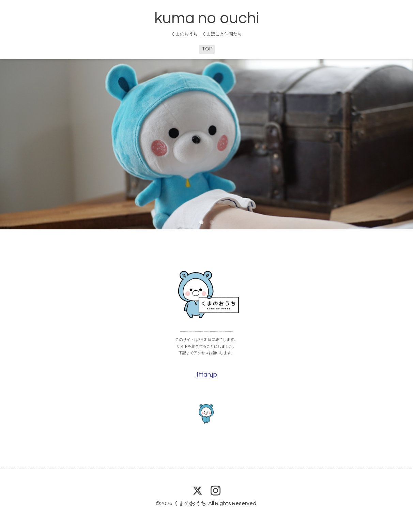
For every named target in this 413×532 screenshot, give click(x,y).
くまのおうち (190, 503)
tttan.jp (207, 375)
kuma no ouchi (207, 18)
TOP (207, 49)
